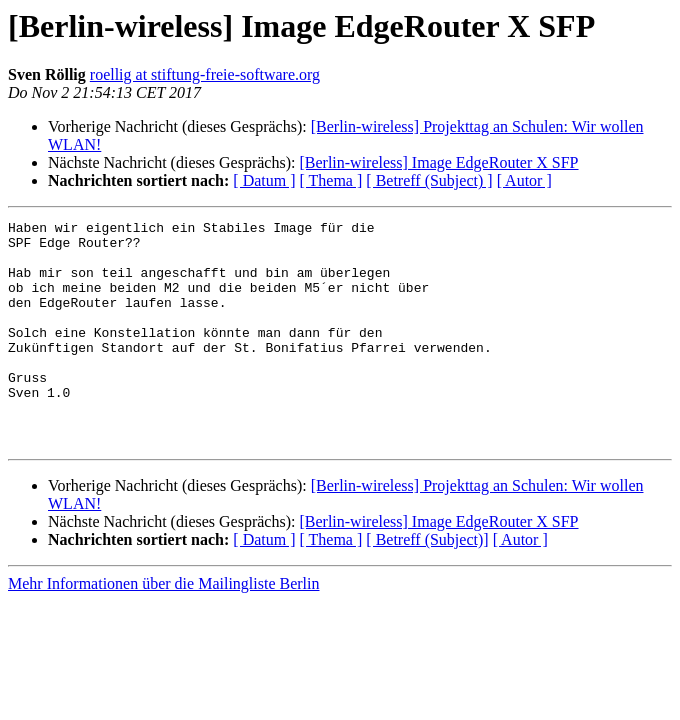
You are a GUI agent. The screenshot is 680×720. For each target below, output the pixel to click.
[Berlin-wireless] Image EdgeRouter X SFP (438, 162)
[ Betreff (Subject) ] (429, 180)
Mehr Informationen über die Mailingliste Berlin (163, 628)
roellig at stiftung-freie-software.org (205, 74)
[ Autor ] (524, 180)
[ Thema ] (331, 180)
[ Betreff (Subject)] (427, 584)
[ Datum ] (264, 180)
